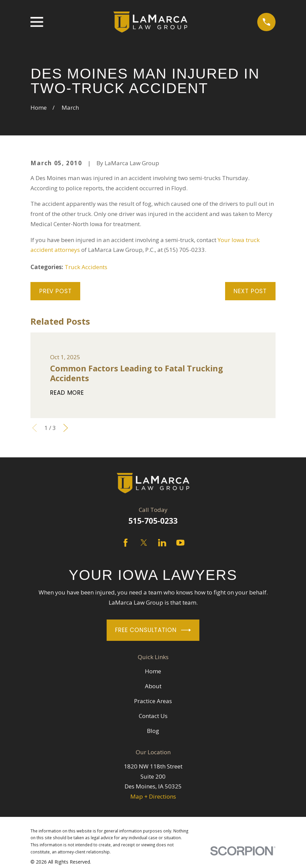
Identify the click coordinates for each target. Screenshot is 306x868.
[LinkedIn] (162, 543)
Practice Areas (153, 701)
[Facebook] (126, 543)
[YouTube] (180, 543)
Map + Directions (153, 796)
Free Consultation (153, 630)
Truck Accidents (86, 267)
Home (153, 671)
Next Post (250, 291)
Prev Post (56, 291)
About (153, 686)
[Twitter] (144, 543)
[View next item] (66, 428)
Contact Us (153, 716)
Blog (153, 731)
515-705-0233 (153, 521)
